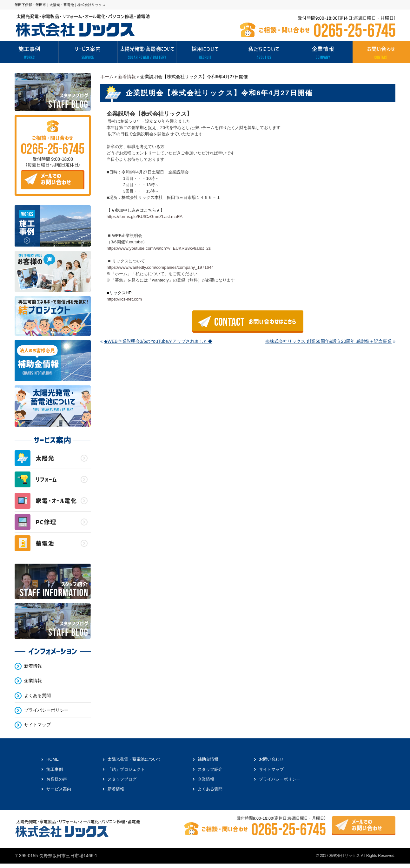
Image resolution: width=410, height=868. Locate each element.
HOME (53, 759)
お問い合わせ (271, 759)
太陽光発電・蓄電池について (134, 759)
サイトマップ (37, 725)
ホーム (107, 77)
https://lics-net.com (124, 299)
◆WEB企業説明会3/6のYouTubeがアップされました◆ (158, 341)
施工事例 (55, 769)
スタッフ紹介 (210, 769)
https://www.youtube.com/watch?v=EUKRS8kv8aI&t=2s (159, 248)
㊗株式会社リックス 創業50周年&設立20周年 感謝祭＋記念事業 (328, 341)
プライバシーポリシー (46, 710)
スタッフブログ (122, 779)
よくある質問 (37, 695)
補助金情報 (208, 759)
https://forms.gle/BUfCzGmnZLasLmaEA (145, 217)
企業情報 (33, 681)
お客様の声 (57, 779)
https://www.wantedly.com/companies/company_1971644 (160, 267)
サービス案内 (59, 789)
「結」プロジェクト (126, 769)
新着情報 (127, 77)
